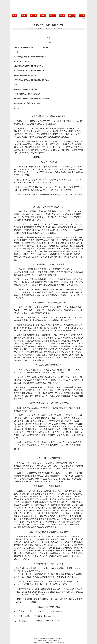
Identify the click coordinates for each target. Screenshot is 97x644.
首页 (22, 21)
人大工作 (26, 21)
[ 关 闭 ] (67, 29)
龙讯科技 (62, 642)
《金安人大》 (31, 21)
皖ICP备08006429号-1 (59, 639)
